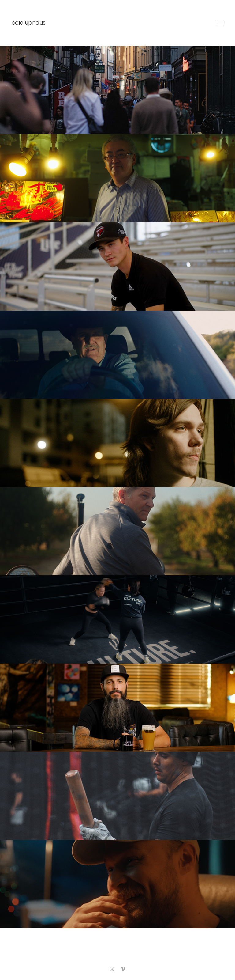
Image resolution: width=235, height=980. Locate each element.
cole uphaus (29, 23)
